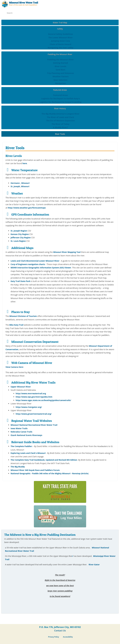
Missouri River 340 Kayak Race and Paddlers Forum (35, 470)
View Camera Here (14, 367)
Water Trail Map (60, 23)
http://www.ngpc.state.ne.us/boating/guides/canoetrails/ (43, 400)
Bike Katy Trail (16, 325)
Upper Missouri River (21, 387)
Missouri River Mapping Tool (67, 252)
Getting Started (60, 63)
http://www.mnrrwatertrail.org (31, 393)
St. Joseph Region (19, 231)
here (25, 163)
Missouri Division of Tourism (23, 316)
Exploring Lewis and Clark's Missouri (28, 453)
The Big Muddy (18, 467)
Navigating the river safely (60, 48)
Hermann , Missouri (20, 183)
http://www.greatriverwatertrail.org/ (34, 414)
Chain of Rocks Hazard (60, 44)
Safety (60, 29)
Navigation (60, 83)
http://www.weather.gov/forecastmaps (27, 208)
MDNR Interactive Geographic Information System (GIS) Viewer (41, 268)
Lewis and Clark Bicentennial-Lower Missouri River (35, 261)
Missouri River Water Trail (24, 3)
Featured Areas (60, 90)
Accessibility (68, 637)
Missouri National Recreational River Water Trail (34, 425)
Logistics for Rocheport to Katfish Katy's (60, 98)
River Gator (94, 565)
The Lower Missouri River (61, 37)
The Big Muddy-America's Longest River (60, 114)
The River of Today (60, 124)
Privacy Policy (54, 637)
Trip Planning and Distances (60, 73)
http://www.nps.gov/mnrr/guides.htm (34, 397)
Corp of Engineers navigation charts (28, 264)
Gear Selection (60, 80)
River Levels (60, 66)
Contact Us (60, 631)
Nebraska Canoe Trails (21, 432)
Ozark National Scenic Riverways (26, 435)
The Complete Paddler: (22, 446)
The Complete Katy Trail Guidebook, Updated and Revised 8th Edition (44, 460)
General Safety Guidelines (61, 34)
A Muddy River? (61, 127)
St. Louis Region (18, 241)
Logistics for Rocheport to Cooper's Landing (60, 102)
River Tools (60, 134)
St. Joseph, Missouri (20, 186)
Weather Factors (60, 76)
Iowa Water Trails (19, 428)
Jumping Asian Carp (60, 41)
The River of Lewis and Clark (60, 117)
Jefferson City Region (21, 238)
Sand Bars (60, 70)
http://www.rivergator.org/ (29, 407)
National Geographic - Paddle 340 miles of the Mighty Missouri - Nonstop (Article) (50, 473)
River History (60, 108)
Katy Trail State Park (21, 281)
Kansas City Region (20, 234)
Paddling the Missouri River (60, 54)
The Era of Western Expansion (60, 121)
